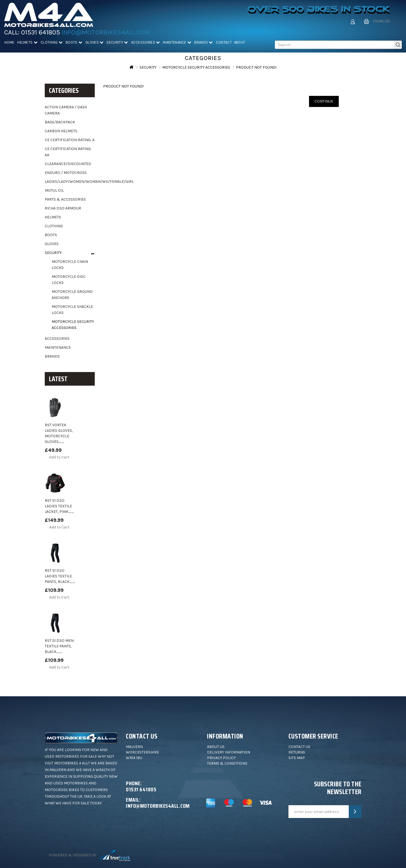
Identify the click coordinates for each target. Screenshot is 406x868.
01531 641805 (41, 32)
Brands (203, 42)
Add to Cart (59, 457)
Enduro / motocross (66, 173)
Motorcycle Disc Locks (69, 280)
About (240, 42)
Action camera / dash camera (66, 110)
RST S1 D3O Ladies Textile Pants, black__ (60, 576)
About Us (216, 747)
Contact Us (299, 747)
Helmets (27, 42)
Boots (74, 42)
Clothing (52, 42)
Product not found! (256, 67)
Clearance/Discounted (68, 164)
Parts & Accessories (65, 199)
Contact (224, 42)
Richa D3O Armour (63, 208)
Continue (324, 101)
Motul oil (54, 190)
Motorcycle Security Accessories (196, 67)
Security (117, 42)
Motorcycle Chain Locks (70, 265)
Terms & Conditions (227, 763)
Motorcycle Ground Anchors (72, 295)
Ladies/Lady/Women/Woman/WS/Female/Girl (70, 182)
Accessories (146, 42)
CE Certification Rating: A (70, 140)
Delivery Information (229, 752)
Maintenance (177, 42)
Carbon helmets (61, 131)
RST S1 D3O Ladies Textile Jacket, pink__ (59, 506)
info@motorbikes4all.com (106, 32)
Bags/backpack (60, 122)
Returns (297, 752)
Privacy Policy (221, 758)
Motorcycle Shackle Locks (72, 310)
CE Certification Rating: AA (68, 152)
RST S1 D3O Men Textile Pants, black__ (59, 646)
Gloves (94, 42)
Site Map (297, 758)
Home (9, 42)
